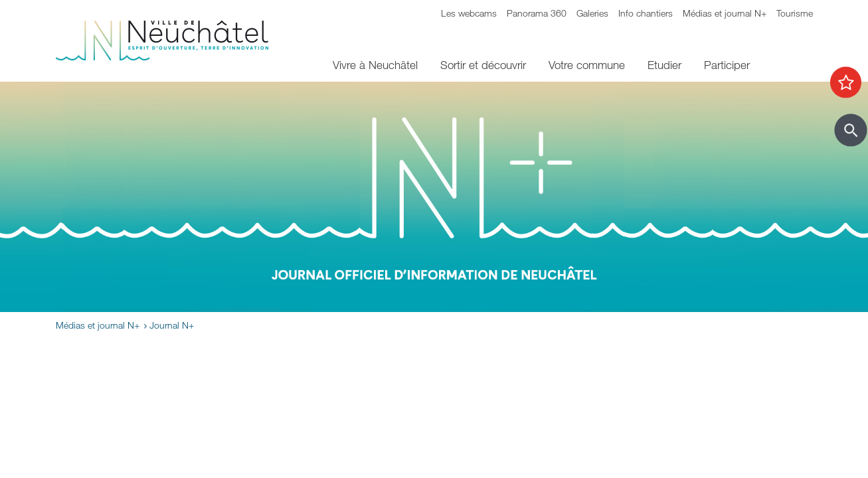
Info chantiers (646, 13)
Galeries (592, 13)
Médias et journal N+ (725, 13)
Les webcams (469, 13)
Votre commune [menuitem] (587, 65)
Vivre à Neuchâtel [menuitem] (375, 65)
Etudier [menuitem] (664, 65)
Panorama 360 (537, 13)
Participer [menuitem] (727, 65)
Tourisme (795, 13)
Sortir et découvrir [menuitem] (483, 65)
